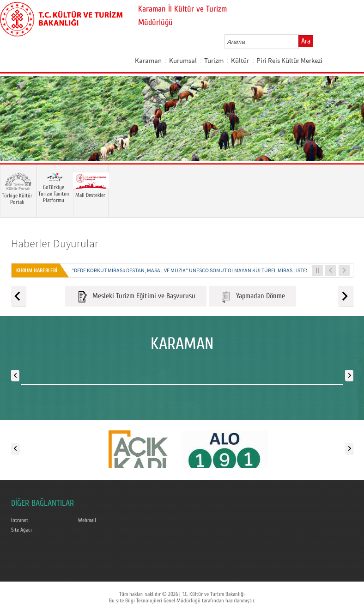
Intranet (20, 520)
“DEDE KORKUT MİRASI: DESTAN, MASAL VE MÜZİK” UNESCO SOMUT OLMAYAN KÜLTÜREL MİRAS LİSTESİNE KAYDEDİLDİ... (210, 270)
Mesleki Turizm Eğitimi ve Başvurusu (136, 297)
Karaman (148, 60)
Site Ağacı (21, 530)
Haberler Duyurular (55, 243)
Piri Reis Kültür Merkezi (289, 60)
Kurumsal (183, 60)
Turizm (214, 60)
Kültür (240, 60)
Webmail (87, 520)
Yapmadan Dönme (252, 297)
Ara (306, 41)
